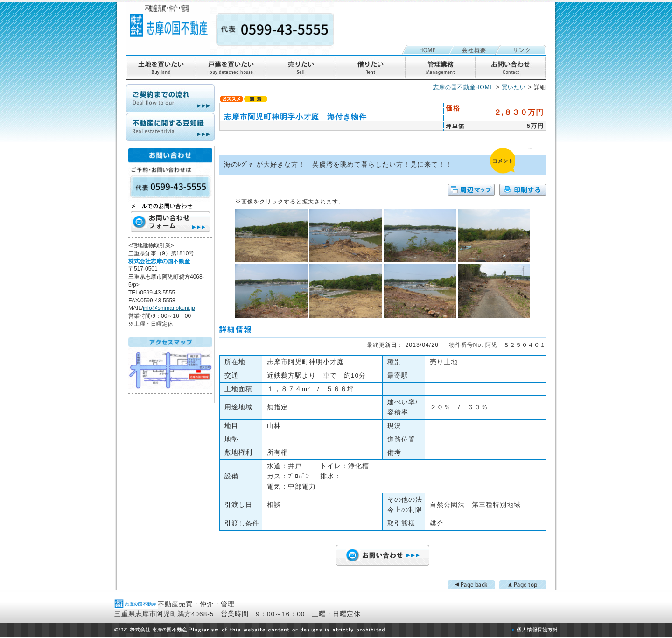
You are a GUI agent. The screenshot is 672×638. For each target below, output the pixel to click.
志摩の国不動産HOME (464, 87)
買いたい (514, 87)
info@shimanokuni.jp (169, 308)
